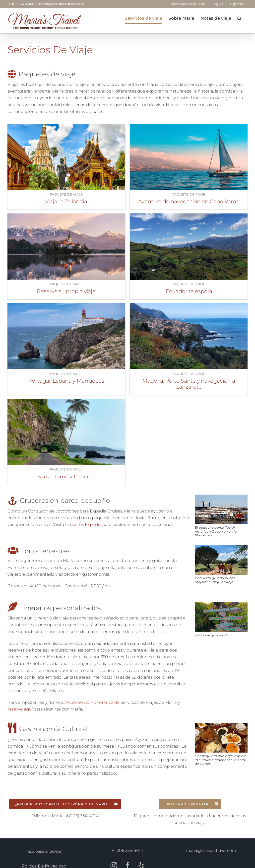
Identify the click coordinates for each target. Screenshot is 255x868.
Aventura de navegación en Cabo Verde (189, 201)
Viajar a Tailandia (66, 201)
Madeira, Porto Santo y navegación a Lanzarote (189, 384)
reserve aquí (20, 709)
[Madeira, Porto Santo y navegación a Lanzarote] (189, 306)
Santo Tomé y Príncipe (66, 477)
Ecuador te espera (189, 291)
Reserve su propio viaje (66, 291)
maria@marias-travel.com (61, 4)
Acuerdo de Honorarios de (92, 702)
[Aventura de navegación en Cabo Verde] (189, 127)
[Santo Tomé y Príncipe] (66, 402)
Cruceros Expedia (83, 524)
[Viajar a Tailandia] (66, 127)
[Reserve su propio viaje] (66, 217)
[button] (239, 18)
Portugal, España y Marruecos (66, 381)
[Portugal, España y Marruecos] (66, 306)
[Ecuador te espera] (189, 217)
